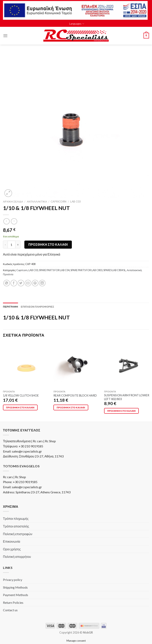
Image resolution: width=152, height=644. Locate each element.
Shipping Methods (15, 587)
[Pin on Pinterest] (35, 283)
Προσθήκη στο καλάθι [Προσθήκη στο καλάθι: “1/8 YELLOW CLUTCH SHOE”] (20, 407)
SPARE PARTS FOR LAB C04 (54, 270)
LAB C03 (76, 202)
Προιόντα (8, 274)
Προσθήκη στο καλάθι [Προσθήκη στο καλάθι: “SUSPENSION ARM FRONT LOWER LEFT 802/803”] (122, 411)
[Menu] (5, 36)
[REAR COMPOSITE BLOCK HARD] (76, 365)
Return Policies (13, 602)
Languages (77, 24)
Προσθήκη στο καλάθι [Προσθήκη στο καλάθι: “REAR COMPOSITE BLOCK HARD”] (71, 407)
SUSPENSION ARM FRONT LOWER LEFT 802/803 (127, 397)
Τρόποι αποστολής (16, 526)
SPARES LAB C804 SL (114, 270)
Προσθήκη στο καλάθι (48, 244)
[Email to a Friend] (28, 283)
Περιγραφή (10, 307)
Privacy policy (13, 580)
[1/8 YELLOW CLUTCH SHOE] (26, 365)
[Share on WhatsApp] (7, 283)
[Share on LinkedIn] (42, 283)
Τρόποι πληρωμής (16, 518)
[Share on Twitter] (21, 283)
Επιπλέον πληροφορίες (37, 307)
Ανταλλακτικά (37, 202)
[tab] (10, 307)
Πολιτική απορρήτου (17, 557)
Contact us (10, 610)
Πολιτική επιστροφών (18, 534)
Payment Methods (16, 595)
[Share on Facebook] (14, 283)
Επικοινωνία (12, 541)
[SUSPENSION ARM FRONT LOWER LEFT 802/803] (127, 365)
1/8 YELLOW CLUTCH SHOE (21, 395)
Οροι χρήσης (12, 549)
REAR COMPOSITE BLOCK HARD (75, 395)
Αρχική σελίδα (13, 202)
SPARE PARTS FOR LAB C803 (86, 270)
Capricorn (58, 202)
